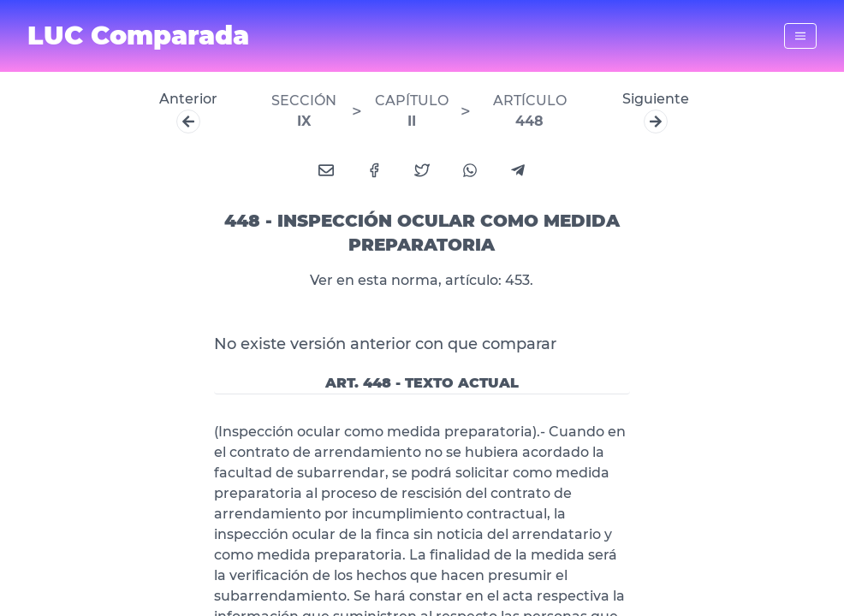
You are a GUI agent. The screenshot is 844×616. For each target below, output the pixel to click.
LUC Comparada (138, 36)
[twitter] (422, 170)
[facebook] (374, 170)
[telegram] (518, 170)
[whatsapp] (470, 170)
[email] (326, 170)
